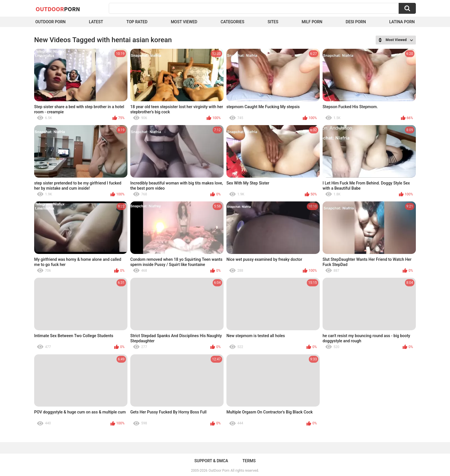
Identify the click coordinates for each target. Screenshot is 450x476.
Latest (96, 22)
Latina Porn (402, 22)
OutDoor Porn (219, 471)
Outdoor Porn (50, 22)
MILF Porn (312, 22)
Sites (273, 22)
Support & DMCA (211, 461)
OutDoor (58, 9)
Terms (249, 461)
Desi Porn (356, 22)
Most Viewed (184, 22)
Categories (232, 22)
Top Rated (137, 22)
